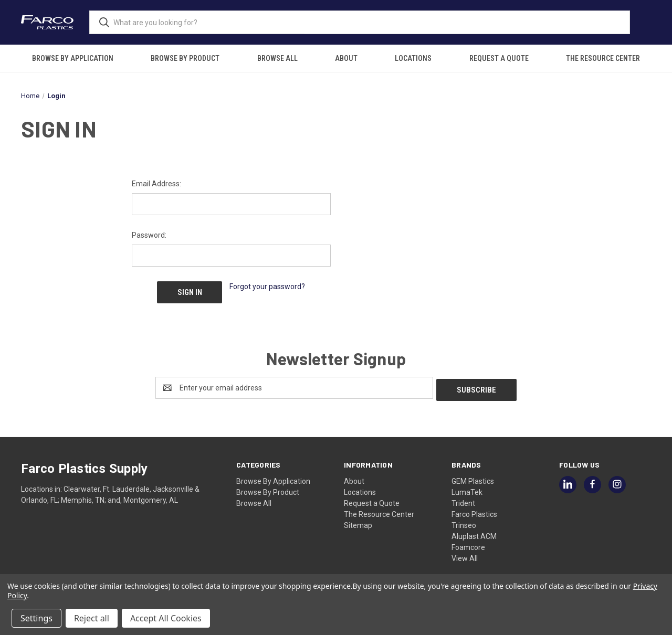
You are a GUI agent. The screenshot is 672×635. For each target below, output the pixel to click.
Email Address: (156, 184)
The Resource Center (603, 58)
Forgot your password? (267, 287)
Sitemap (358, 520)
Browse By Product (185, 58)
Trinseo (464, 520)
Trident (463, 498)
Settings (36, 618)
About (346, 58)
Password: (149, 235)
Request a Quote (499, 58)
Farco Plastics (474, 509)
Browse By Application (73, 58)
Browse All (277, 58)
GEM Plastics (473, 476)
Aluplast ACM (474, 531)
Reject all (92, 618)
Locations (413, 58)
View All (465, 553)
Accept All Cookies (166, 618)
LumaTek (467, 487)
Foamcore (468, 542)
